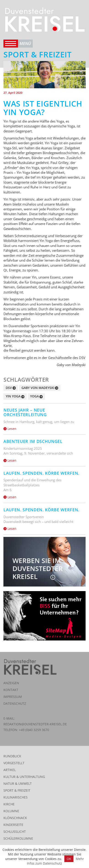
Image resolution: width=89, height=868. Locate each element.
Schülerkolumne (18, 838)
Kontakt (11, 690)
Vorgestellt (14, 763)
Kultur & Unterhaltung (24, 777)
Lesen (10, 429)
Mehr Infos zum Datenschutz (55, 861)
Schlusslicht (15, 832)
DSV (9, 388)
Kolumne (11, 811)
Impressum (13, 697)
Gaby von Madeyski (38, 388)
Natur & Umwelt (18, 784)
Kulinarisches (16, 797)
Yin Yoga (13, 396)
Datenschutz (15, 703)
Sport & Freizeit (17, 790)
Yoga (34, 396)
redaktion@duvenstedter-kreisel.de (35, 724)
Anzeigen (11, 683)
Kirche (9, 804)
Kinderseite (13, 825)
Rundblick (12, 756)
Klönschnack (15, 818)
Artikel (10, 770)
